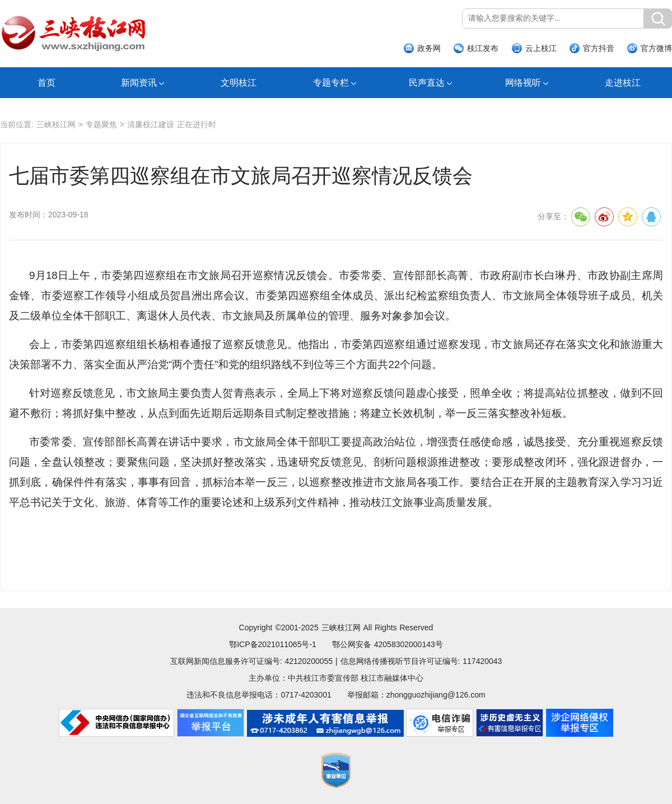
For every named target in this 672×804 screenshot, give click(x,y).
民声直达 (427, 83)
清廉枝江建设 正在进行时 (172, 124)
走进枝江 (623, 83)
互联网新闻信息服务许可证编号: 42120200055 (251, 661)
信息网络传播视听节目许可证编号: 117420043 (421, 661)
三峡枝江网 (56, 124)
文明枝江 (239, 83)
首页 (46, 83)
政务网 (429, 48)
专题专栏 (331, 83)
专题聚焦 (101, 124)
